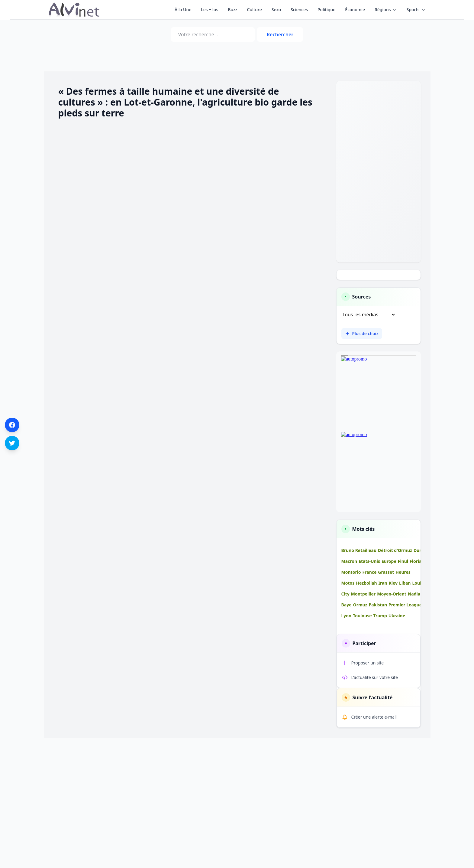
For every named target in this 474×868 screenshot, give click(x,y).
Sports (416, 10)
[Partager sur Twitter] (12, 443)
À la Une (183, 10)
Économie (355, 10)
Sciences (299, 10)
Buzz (232, 10)
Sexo (276, 10)
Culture (255, 10)
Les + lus (210, 10)
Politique (326, 10)
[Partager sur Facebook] (12, 425)
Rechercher (280, 34)
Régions (386, 10)
